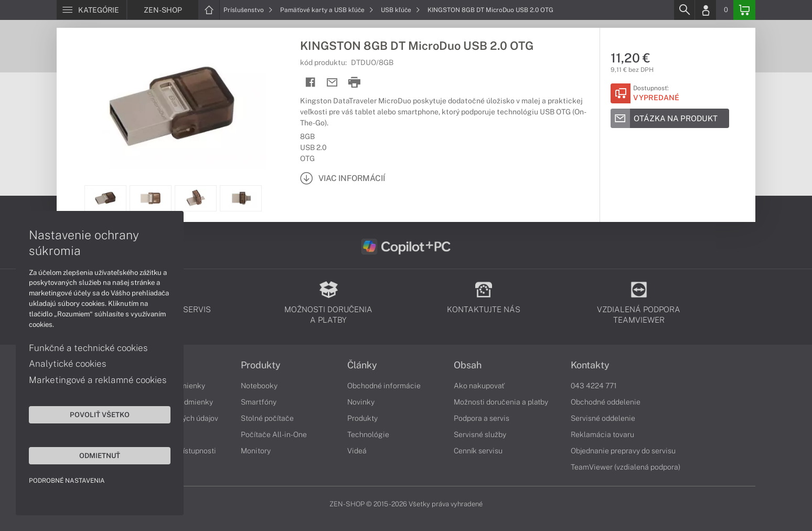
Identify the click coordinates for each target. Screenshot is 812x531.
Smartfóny (259, 402)
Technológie (368, 434)
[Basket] (744, 10)
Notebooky (259, 386)
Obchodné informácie (384, 386)
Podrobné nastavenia (67, 481)
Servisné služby (480, 434)
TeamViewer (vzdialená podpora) (626, 467)
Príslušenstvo (248, 10)
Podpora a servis (482, 418)
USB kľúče (400, 10)
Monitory (256, 451)
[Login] (706, 10)
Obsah (468, 365)
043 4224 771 (594, 386)
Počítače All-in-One (274, 434)
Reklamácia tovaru (602, 434)
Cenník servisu (478, 451)
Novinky (361, 402)
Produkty (261, 365)
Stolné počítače (267, 418)
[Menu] (92, 10)
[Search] (684, 10)
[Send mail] (332, 83)
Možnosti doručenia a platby (501, 402)
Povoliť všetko (100, 415)
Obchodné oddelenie (606, 402)
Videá (357, 451)
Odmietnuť (100, 455)
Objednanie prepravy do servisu (623, 451)
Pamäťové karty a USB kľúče (327, 10)
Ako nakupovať (479, 386)
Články (362, 365)
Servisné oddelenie (603, 418)
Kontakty (590, 365)
